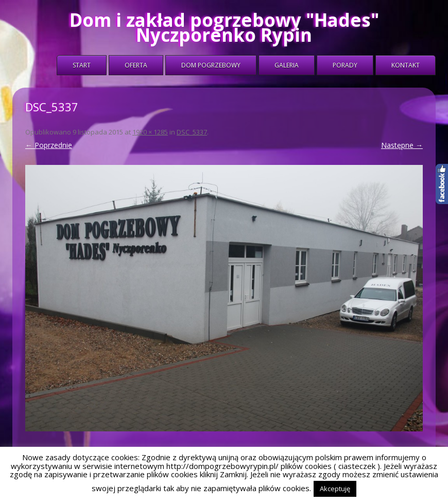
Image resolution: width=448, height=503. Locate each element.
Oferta (136, 65)
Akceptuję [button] (335, 489)
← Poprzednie (49, 145)
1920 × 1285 (150, 132)
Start (82, 65)
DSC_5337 (192, 132)
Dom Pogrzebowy (211, 65)
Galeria (287, 65)
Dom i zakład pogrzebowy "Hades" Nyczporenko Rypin (224, 28)
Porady (345, 65)
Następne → (402, 145)
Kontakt (406, 65)
